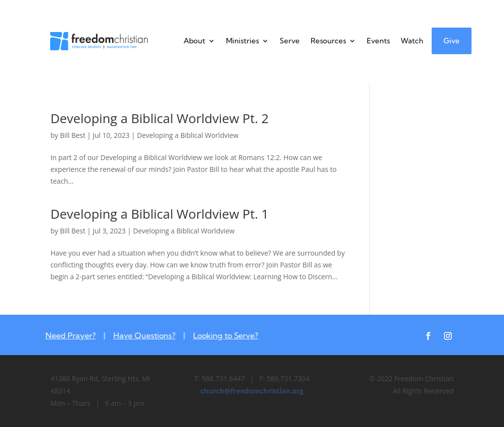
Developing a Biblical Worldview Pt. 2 (159, 118)
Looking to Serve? (222, 335)
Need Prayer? (67, 335)
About (194, 41)
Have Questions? (141, 335)
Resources (328, 41)
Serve (290, 41)
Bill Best (73, 135)
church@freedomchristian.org (252, 391)
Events (378, 41)
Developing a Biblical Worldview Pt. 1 (159, 214)
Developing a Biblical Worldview (188, 135)
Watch (412, 41)
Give (452, 41)
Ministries (242, 41)
